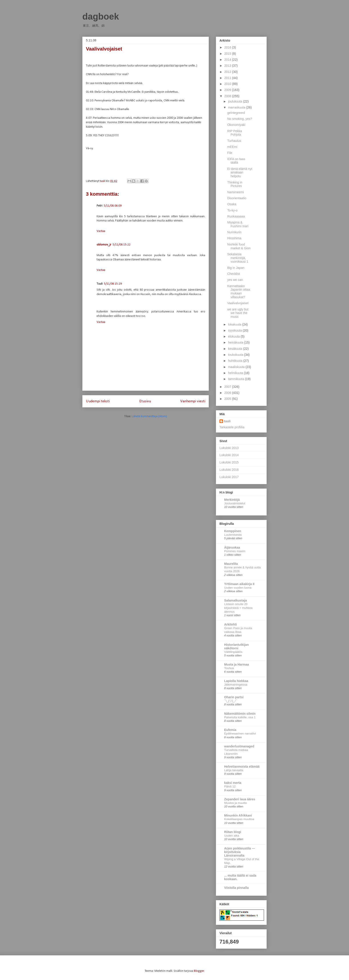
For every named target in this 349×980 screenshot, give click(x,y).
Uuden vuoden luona (238, 588)
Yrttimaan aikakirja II (239, 584)
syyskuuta (235, 330)
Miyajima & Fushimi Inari (238, 224)
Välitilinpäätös (233, 652)
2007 (228, 387)
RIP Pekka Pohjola (235, 133)
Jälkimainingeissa (236, 685)
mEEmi (232, 147)
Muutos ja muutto (235, 803)
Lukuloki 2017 (229, 477)
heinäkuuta (236, 342)
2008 (228, 96)
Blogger (199, 971)
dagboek (101, 16)
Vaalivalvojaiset (238, 303)
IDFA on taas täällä (236, 161)
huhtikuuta (236, 361)
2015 (228, 54)
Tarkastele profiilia (232, 427)
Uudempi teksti (98, 401)
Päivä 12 (230, 786)
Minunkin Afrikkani (238, 815)
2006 (228, 393)
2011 (228, 78)
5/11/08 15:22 (122, 245)
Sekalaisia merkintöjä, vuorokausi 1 (238, 258)
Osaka (232, 204)
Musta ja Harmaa (236, 664)
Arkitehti (230, 624)
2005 (228, 399)
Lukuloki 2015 (229, 462)
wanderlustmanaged (239, 746)
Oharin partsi (234, 697)
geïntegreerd (236, 113)
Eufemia (230, 730)
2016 (228, 47)
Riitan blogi (233, 832)
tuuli (227, 421)
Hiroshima (234, 238)
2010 (228, 84)
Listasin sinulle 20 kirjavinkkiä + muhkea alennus (238, 608)
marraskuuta (237, 107)
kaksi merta (233, 783)
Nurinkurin (234, 232)
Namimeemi (236, 192)
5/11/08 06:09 (113, 206)
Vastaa (101, 231)
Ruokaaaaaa (236, 216)
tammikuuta (236, 379)
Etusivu (145, 401)
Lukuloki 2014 (229, 455)
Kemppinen (233, 531)
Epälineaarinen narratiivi (240, 733)
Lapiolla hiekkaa (236, 681)
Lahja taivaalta (234, 770)
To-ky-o (232, 210)
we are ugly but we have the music (238, 313)
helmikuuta (236, 373)
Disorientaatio (237, 198)
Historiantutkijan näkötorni (236, 646)
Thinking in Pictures (235, 184)
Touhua (229, 668)
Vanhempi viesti (193, 401)
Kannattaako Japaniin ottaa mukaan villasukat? (239, 292)
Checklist (234, 274)
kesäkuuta (235, 349)
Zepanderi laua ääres (240, 799)
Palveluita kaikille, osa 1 (240, 717)
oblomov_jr (104, 245)
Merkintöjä (232, 500)
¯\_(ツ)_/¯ (231, 701)
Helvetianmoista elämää (242, 767)
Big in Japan (236, 268)
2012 (228, 72)
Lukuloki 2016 (229, 470)
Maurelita (231, 564)
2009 (228, 90)
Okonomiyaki (236, 125)
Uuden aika (232, 836)
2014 (228, 60)
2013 (228, 66)
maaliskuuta (237, 367)
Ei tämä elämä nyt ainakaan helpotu (240, 173)
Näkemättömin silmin (240, 714)
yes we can (235, 280)
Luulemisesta (233, 535)
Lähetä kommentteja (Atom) (149, 416)
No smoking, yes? (240, 119)
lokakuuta (235, 324)
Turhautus (234, 141)
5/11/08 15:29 (113, 284)
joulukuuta (235, 101)
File (230, 153)
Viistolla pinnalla (236, 888)
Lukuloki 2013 (229, 448)
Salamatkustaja (235, 600)
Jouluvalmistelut (235, 503)
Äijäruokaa (232, 547)
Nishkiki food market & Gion (239, 246)
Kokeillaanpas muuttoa (239, 819)
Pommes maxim (235, 551)
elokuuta (234, 336)
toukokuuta (236, 355)
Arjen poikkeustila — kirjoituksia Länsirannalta (239, 852)
